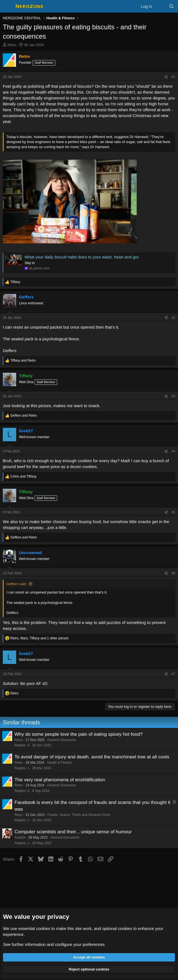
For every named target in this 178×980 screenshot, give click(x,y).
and (23, 360)
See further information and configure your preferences (54, 944)
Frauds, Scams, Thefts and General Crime (79, 815)
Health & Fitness (59, 763)
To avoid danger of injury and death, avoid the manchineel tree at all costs (92, 757)
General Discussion (62, 740)
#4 (173, 451)
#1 (173, 77)
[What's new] (160, 6)
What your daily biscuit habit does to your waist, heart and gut (82, 257)
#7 (173, 674)
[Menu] (8, 6)
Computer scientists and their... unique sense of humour (73, 832)
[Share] (166, 77)
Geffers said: (17, 584)
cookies (43, 928)
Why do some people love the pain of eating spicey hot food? (79, 734)
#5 (173, 512)
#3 (173, 396)
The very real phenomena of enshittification (60, 780)
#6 (173, 573)
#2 (173, 318)
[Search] (171, 6)
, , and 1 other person (39, 638)
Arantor (20, 837)
